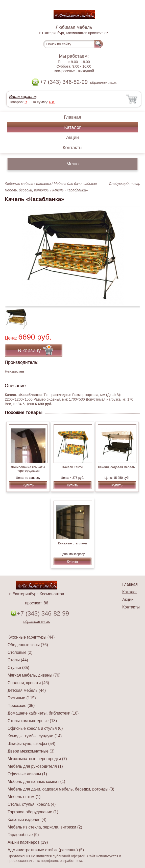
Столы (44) (18, 660)
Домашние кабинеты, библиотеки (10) (43, 713)
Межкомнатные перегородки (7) (37, 759)
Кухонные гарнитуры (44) (31, 637)
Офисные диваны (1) (27, 774)
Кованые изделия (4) (27, 820)
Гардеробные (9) (23, 835)
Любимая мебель (19, 184)
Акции (72, 137)
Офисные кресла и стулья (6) (35, 728)
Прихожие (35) (21, 706)
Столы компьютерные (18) (32, 721)
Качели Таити (72, 467)
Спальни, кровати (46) (28, 683)
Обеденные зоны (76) (28, 645)
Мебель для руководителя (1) (35, 766)
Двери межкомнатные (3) (31, 751)
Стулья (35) (18, 668)
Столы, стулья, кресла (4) (32, 804)
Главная (73, 117)
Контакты (72, 148)
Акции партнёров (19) (28, 842)
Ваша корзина (22, 97)
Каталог (72, 127)
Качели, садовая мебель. (117, 467)
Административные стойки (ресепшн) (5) (46, 850)
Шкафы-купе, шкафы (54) (31, 744)
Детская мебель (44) (27, 690)
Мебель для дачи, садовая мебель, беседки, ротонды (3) (61, 789)
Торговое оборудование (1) (33, 812)
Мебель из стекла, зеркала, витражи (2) (45, 827)
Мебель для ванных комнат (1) (36, 782)
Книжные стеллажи (73, 543)
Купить (28, 485)
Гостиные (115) (22, 698)
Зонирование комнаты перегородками (28, 469)
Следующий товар (125, 184)
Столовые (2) (20, 652)
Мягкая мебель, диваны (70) (34, 675)
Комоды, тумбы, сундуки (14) (35, 736)
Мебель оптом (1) (24, 797)
